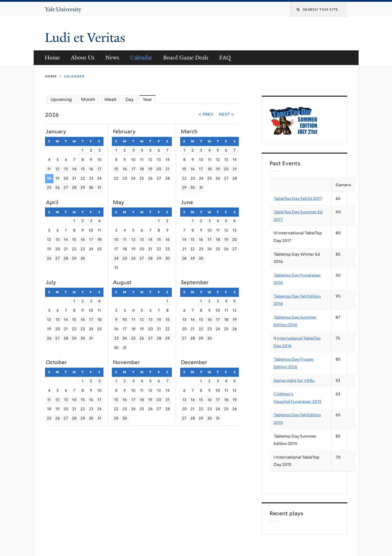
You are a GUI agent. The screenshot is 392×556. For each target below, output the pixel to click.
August (122, 282)
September (195, 282)
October (56, 362)
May (118, 202)
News (112, 58)
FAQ (225, 58)
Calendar (141, 58)
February (124, 131)
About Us (83, 58)
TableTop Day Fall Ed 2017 (298, 199)
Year (149, 99)
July (51, 282)
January (56, 131)
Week (110, 99)
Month (88, 99)
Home (52, 58)
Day (130, 99)
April (52, 202)
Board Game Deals (186, 58)
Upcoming (61, 99)
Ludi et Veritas (85, 38)
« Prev (206, 114)
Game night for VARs (294, 380)
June (187, 202)
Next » (226, 114)
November (126, 362)
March (189, 131)
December (194, 362)
